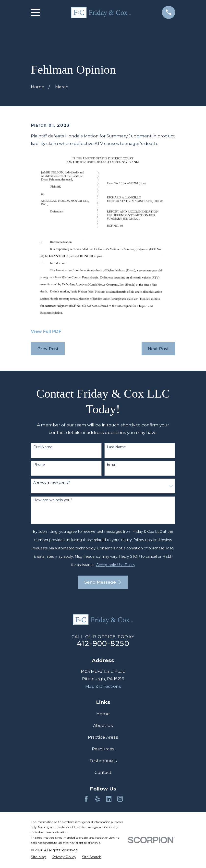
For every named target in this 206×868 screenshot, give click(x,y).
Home (103, 714)
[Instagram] (120, 799)
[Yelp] (97, 799)
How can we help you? (53, 500)
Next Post (158, 349)
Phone (39, 465)
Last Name (116, 447)
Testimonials (103, 761)
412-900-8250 (103, 643)
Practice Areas (103, 737)
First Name (43, 447)
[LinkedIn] (109, 799)
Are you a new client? (52, 483)
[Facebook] (86, 799)
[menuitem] (39, 857)
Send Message (103, 582)
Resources (103, 749)
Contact (103, 772)
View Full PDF (46, 331)
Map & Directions (103, 686)
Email (112, 465)
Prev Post (48, 349)
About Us (103, 725)
